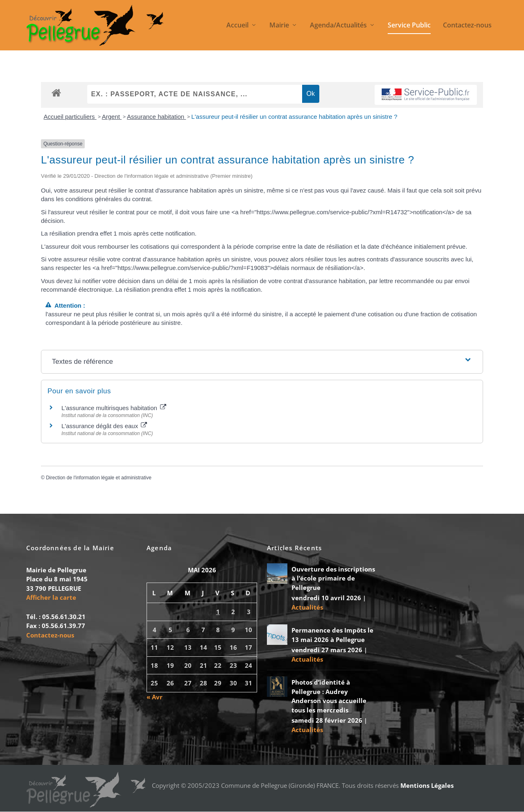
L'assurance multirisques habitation (114, 408)
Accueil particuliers (70, 117)
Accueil (237, 26)
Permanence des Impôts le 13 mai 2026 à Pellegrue (332, 635)
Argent (112, 117)
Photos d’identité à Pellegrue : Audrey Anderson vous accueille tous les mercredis (329, 696)
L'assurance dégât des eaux (104, 426)
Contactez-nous (467, 26)
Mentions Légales (427, 785)
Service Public (409, 26)
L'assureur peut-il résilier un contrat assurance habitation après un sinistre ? (294, 117)
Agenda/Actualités (338, 26)
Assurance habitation (156, 117)
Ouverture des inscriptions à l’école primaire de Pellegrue (333, 578)
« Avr (155, 697)
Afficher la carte (51, 598)
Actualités (307, 607)
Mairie (279, 26)
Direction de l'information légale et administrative (99, 478)
